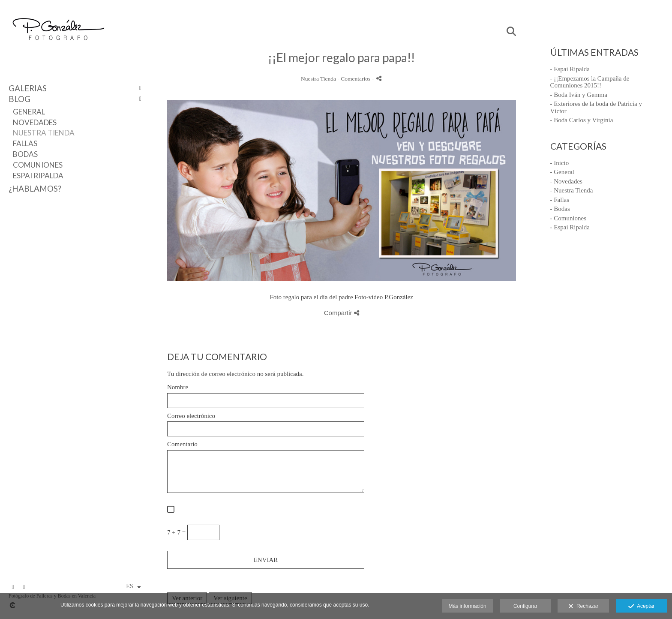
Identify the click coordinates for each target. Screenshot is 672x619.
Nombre (178, 387)
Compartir (342, 313)
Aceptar (641, 607)
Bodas (25, 154)
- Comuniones (568, 218)
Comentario (182, 444)
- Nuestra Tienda (572, 190)
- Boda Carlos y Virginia (582, 120)
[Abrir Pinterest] (24, 587)
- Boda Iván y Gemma (579, 95)
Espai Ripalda (38, 176)
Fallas (25, 143)
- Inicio (560, 163)
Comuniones (38, 165)
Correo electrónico (191, 416)
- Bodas (560, 209)
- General (562, 172)
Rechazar (583, 607)
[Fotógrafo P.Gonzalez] (58, 48)
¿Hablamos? (35, 188)
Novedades (35, 122)
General (29, 112)
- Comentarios (354, 79)
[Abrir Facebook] (13, 587)
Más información (468, 606)
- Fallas (560, 200)
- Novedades (566, 181)
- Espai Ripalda (570, 69)
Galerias (28, 88)
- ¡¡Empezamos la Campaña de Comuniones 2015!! (590, 82)
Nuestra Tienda (44, 133)
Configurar (525, 606)
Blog (19, 99)
